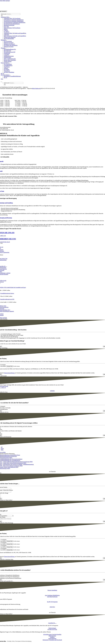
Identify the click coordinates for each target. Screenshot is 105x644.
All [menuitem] (2, 447)
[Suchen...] (14, 14)
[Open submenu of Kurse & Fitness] (9, 63)
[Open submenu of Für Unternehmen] (10, 75)
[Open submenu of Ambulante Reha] (10, 17)
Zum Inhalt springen (5, 1)
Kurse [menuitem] (2, 448)
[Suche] (2, 16)
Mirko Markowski (36, 88)
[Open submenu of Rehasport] (6, 40)
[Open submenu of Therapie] (6, 48)
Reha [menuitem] (2, 450)
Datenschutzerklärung (9, 373)
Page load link (3, 318)
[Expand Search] (1, 82)
